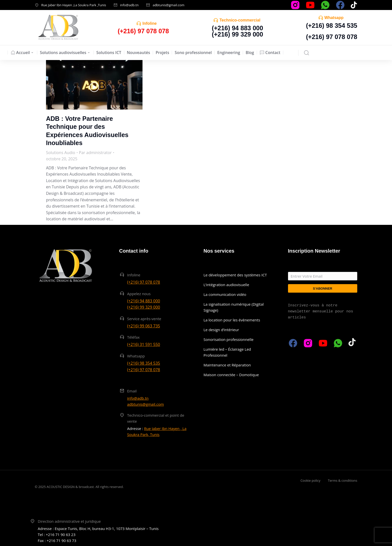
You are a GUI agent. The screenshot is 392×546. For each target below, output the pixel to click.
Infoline (150, 23)
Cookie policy (310, 480)
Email (132, 391)
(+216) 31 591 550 (144, 344)
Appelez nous (139, 294)
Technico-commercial (240, 20)
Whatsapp (334, 18)
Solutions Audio (61, 153)
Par (95, 153)
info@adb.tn (129, 5)
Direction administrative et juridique (69, 521)
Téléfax (133, 337)
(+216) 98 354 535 (332, 26)
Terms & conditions (343, 480)
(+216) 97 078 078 (332, 37)
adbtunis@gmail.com (168, 5)
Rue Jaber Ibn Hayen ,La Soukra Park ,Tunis (74, 5)
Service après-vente (144, 319)
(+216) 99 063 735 (144, 326)
